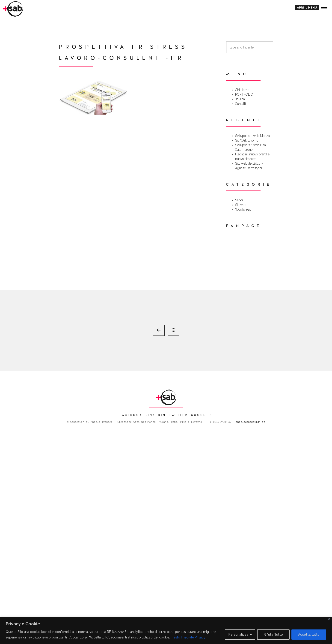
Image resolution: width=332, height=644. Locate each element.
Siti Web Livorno (247, 140)
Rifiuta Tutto (273, 635)
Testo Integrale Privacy (189, 637)
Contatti (240, 104)
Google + (202, 415)
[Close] (329, 619)
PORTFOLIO (244, 94)
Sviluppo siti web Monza (252, 136)
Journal (240, 99)
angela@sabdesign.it (250, 422)
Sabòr (239, 200)
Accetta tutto (309, 635)
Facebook (131, 415)
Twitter (178, 415)
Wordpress (243, 209)
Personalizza (238, 635)
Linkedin (156, 415)
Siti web (241, 205)
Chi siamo (242, 90)
